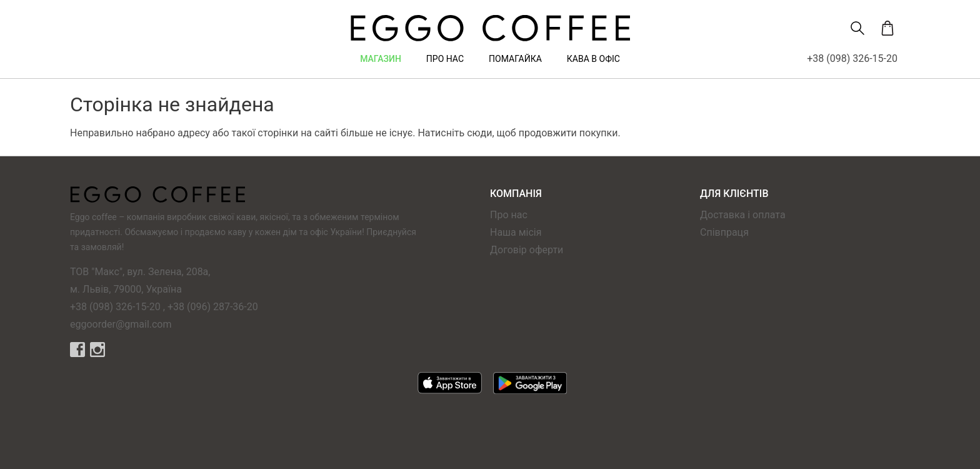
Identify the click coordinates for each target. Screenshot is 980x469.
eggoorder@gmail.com (121, 324)
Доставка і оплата (743, 215)
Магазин (381, 59)
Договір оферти (527, 250)
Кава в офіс (593, 59)
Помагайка (515, 59)
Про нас (445, 59)
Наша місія (516, 232)
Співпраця (724, 232)
